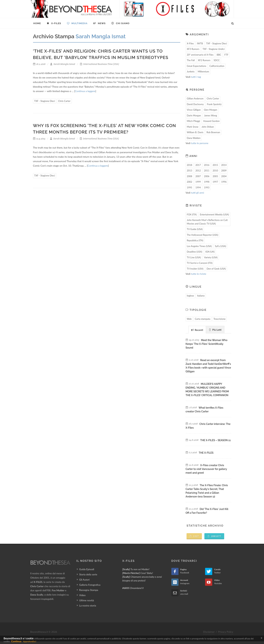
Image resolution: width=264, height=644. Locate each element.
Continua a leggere (85, 91)
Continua (16, 641)
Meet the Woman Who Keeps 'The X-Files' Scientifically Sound (207, 344)
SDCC (217, 60)
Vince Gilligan (194, 110)
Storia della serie (88, 574)
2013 (190, 171)
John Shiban (208, 127)
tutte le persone (200, 143)
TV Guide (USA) (195, 229)
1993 (207, 187)
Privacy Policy (226, 632)
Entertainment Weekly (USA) (214, 214)
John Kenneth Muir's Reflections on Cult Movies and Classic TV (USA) (207, 222)
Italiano (201, 296)
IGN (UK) (210, 252)
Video (82, 595)
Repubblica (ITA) (195, 240)
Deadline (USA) (195, 252)
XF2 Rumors (204, 60)
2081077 (214, 536)
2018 (190, 165)
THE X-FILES (206, 453)
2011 (207, 171)
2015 (215, 165)
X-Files (190, 43)
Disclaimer (209, 632)
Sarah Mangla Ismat (63, 64)
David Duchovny (195, 104)
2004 (224, 176)
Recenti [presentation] (197, 330)
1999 (198, 182)
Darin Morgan (194, 115)
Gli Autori (84, 580)
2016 (207, 165)
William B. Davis (195, 132)
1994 (198, 187)
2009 (224, 171)
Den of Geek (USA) (216, 269)
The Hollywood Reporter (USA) (203, 235)
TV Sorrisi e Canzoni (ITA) (200, 263)
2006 (207, 176)
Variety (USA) (211, 257)
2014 (224, 165)
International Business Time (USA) (99, 64)
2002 (190, 182)
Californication (217, 66)
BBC (219, 55)
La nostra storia (88, 605)
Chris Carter (64, 101)
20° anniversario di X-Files (200, 55)
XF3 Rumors (193, 49)
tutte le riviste (199, 274)
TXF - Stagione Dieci (45, 101)
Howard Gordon (211, 121)
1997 (215, 182)
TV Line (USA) (194, 257)
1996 (224, 182)
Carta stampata (203, 319)
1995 (190, 187)
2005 (215, 176)
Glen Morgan (210, 110)
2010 (215, 171)
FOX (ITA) (192, 214)
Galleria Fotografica (90, 585)
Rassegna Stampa (89, 590)
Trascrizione (220, 319)
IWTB (200, 43)
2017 (198, 165)
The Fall (191, 60)
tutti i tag (196, 77)
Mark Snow (193, 127)
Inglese (190, 296)
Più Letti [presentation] (215, 330)
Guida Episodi (87, 569)
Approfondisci (30, 641)
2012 (198, 171)
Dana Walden (194, 138)
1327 (194, 536)
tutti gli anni (198, 193)
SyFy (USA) (220, 246)
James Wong (210, 115)
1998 (207, 182)
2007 (198, 176)
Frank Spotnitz (214, 104)
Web (189, 319)
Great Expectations (197, 66)
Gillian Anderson (195, 98)
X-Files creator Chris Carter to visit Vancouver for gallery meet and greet (206, 469)
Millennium (203, 71)
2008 (190, 176)
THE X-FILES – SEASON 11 (215, 440)
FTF (226, 55)
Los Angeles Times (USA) (199, 246)
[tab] (197, 330)
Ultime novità (86, 600)
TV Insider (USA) (195, 269)
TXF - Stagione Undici (214, 49)
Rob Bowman (213, 132)
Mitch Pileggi (193, 121)
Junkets (191, 71)
